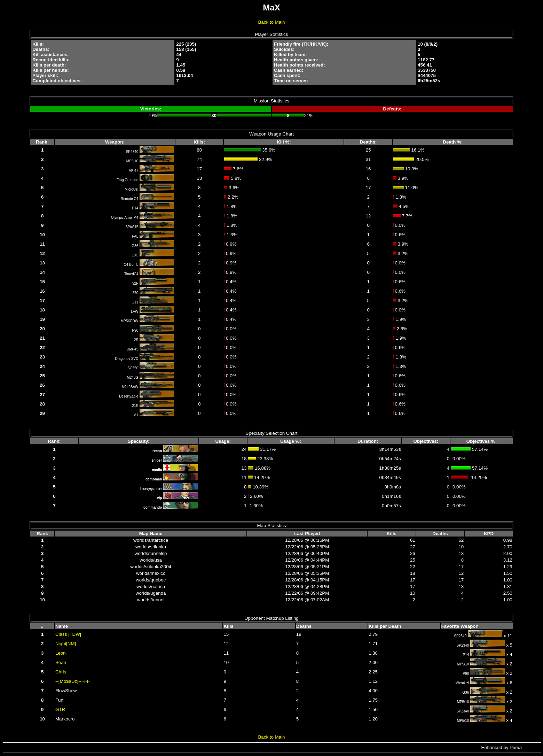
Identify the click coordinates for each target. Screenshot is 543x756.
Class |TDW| (68, 634)
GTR (60, 709)
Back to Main (271, 22)
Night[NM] (66, 644)
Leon (61, 653)
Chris (61, 672)
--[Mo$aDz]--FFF (73, 681)
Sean (61, 662)
